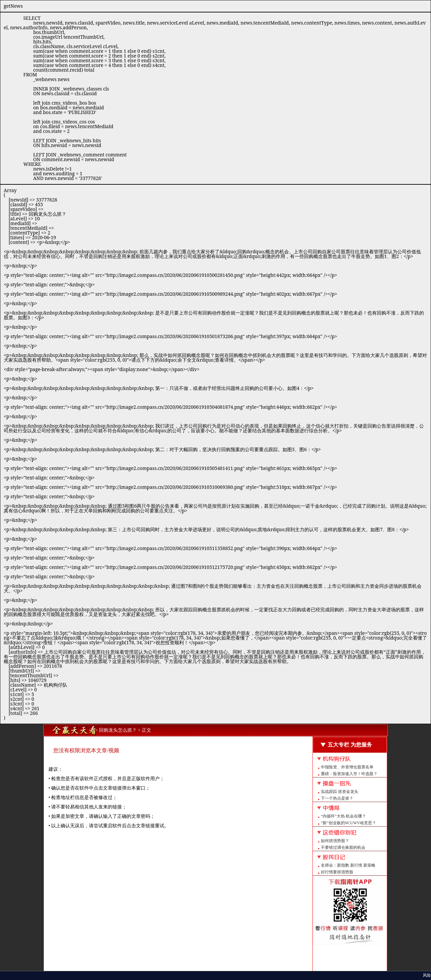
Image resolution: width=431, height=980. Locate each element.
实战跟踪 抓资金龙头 (340, 792)
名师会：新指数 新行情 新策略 (348, 865)
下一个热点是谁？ (337, 798)
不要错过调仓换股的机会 (343, 847)
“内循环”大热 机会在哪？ (343, 816)
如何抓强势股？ (335, 841)
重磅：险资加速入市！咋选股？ (349, 774)
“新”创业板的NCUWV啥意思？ (349, 823)
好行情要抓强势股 (337, 872)
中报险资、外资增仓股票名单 (347, 767)
